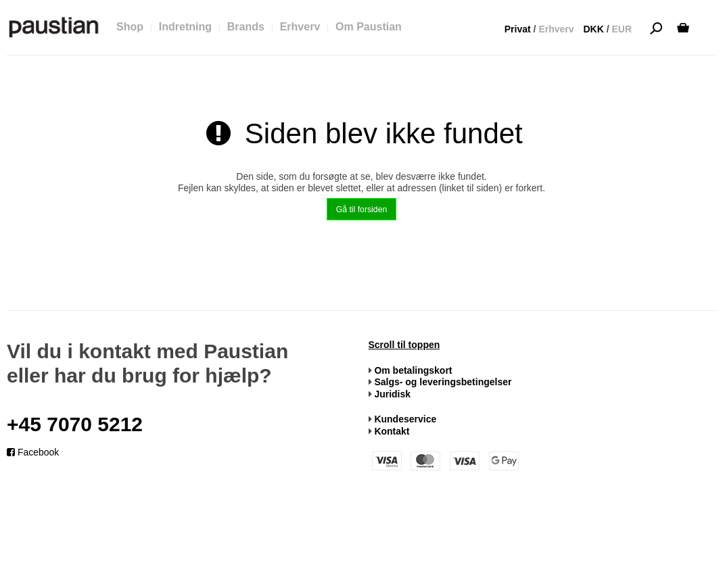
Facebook (33, 452)
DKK (593, 29)
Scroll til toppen (404, 345)
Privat (518, 29)
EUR (622, 29)
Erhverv (556, 29)
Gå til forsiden (362, 210)
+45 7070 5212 (75, 424)
